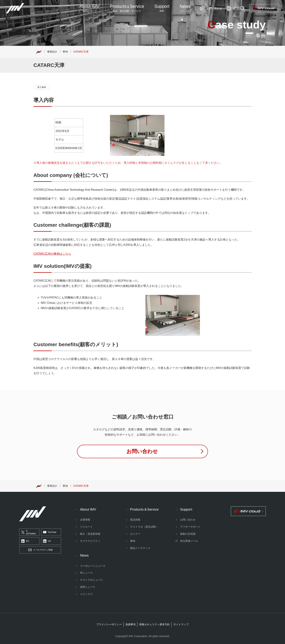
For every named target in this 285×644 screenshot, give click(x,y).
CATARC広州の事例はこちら (52, 254)
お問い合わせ (188, 520)
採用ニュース (88, 587)
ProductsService (127, 8)
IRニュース (86, 573)
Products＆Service (144, 509)
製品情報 (135, 520)
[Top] (39, 52)
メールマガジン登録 (41, 550)
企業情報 (85, 520)
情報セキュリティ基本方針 (154, 624)
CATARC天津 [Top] (81, 52)
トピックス (86, 594)
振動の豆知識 (188, 534)
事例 (65, 52)
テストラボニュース (91, 580)
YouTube (50, 532)
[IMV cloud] (248, 511)
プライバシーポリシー (109, 624)
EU (25, 541)
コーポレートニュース (93, 566)
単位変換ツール (189, 541)
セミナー (135, 534)
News (185, 8)
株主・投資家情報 (90, 534)
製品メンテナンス (140, 548)
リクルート (86, 527)
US (47, 541)
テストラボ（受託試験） (144, 527)
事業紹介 (52, 52)
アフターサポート (190, 527)
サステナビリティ (90, 541)
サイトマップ (181, 624)
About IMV (89, 8)
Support (162, 8)
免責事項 (131, 624)
